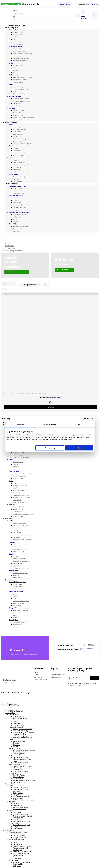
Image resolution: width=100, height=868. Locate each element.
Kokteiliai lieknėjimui (19, 35)
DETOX (5, 394)
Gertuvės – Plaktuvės (19, 111)
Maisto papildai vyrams (16, 196)
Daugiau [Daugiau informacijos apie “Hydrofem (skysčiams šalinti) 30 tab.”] (51, 407)
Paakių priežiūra (17, 167)
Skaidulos (15, 37)
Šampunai (16, 148)
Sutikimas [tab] (20, 425)
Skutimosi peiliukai (18, 191)
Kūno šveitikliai (17, 141)
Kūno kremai (16, 132)
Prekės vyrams (11, 184)
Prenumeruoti (95, 678)
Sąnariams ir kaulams (19, 56)
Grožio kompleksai (18, 65)
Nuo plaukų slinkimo (19, 155)
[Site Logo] (7, 18)
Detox (14, 39)
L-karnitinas (16, 42)
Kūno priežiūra (11, 122)
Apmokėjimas (13, 705)
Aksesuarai (12, 108)
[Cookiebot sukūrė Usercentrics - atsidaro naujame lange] (84, 419)
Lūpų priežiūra (17, 170)
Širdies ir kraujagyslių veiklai (21, 58)
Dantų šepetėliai (17, 182)
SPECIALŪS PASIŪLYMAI (14, 711)
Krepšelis (4, 705)
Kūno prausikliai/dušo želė (20, 129)
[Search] (14, 19)
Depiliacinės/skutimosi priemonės (22, 144)
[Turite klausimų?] (65, 4)
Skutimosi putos (17, 188)
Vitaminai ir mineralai (15, 47)
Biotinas (15, 73)
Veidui (11, 158)
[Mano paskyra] (86, 15)
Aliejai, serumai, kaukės (19, 153)
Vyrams (11, 84)
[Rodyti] (46, 285)
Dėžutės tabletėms (18, 113)
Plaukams (12, 146)
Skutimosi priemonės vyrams (21, 172)
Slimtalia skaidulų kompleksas (13, 262)
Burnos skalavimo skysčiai (20, 177)
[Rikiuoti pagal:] (30, 285)
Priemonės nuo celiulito (19, 127)
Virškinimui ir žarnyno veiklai (21, 61)
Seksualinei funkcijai (15, 96)
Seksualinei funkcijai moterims (21, 101)
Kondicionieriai (17, 151)
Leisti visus (79, 448)
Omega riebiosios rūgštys (20, 51)
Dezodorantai (16, 222)
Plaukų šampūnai (18, 217)
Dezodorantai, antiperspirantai (21, 139)
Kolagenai (16, 68)
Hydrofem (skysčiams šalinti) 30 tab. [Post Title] (50, 397)
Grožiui (11, 63)
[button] (94, 4)
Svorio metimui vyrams (19, 87)
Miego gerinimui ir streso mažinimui (23, 54)
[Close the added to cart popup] (18, 705)
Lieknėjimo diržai (18, 115)
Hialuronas (16, 70)
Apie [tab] (80, 425)
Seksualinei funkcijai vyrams (21, 89)
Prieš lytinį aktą (17, 103)
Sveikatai (15, 200)
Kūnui (11, 125)
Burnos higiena (13, 174)
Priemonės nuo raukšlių (19, 163)
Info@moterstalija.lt (9, 680)
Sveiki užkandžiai (14, 75)
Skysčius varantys (18, 44)
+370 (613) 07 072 (9, 682)
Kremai (15, 219)
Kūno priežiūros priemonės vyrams (19, 212)
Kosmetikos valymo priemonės (21, 165)
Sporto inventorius (18, 120)
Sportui (15, 92)
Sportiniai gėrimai (18, 82)
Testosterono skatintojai (19, 94)
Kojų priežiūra (17, 136)
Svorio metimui (13, 30)
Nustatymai (50, 448)
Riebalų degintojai (18, 32)
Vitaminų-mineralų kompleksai (21, 49)
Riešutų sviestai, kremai (19, 80)
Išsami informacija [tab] (50, 425)
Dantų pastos (16, 179)
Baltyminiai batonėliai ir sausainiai (22, 77)
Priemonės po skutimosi (19, 193)
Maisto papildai (11, 28)
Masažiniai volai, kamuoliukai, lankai (23, 118)
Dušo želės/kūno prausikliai (20, 215)
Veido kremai (16, 160)
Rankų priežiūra (17, 134)
